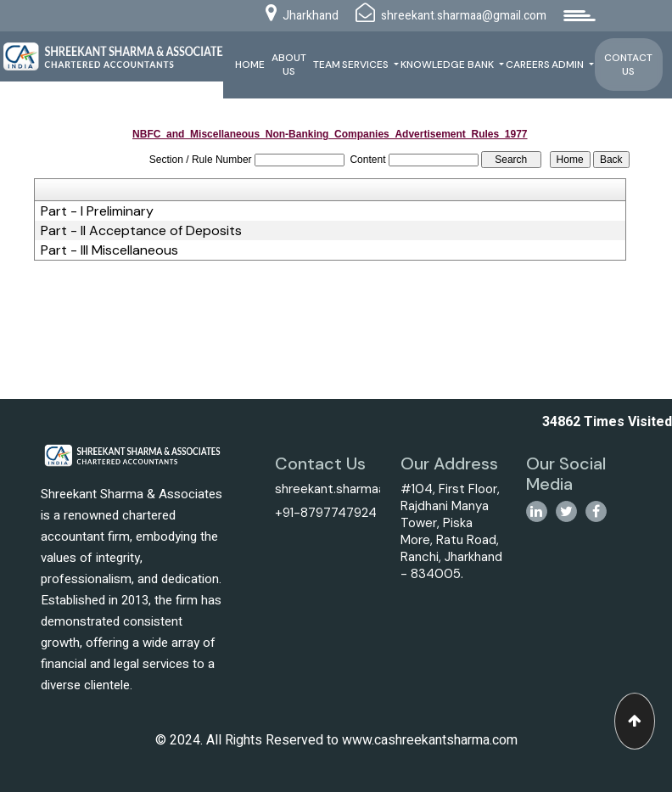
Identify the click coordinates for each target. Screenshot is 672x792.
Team (327, 65)
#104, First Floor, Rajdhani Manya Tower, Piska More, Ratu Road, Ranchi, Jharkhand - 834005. (451, 531)
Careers (528, 65)
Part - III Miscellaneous (109, 250)
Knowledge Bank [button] (448, 65)
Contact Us (628, 65)
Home (250, 65)
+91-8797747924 (326, 513)
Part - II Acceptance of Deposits (141, 231)
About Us (289, 65)
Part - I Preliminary (97, 211)
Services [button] (367, 65)
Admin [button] (569, 65)
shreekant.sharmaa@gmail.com (366, 489)
